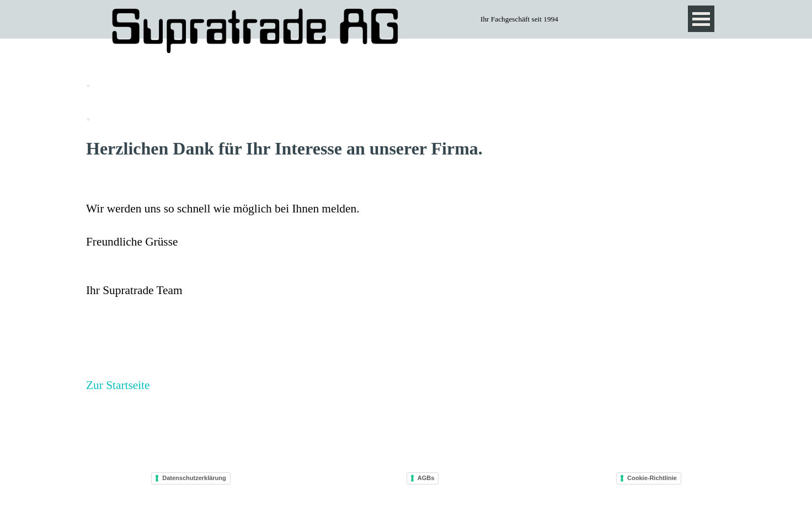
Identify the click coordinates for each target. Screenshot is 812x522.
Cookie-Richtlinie (652, 478)
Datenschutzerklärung (194, 478)
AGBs (426, 478)
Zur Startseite (118, 385)
